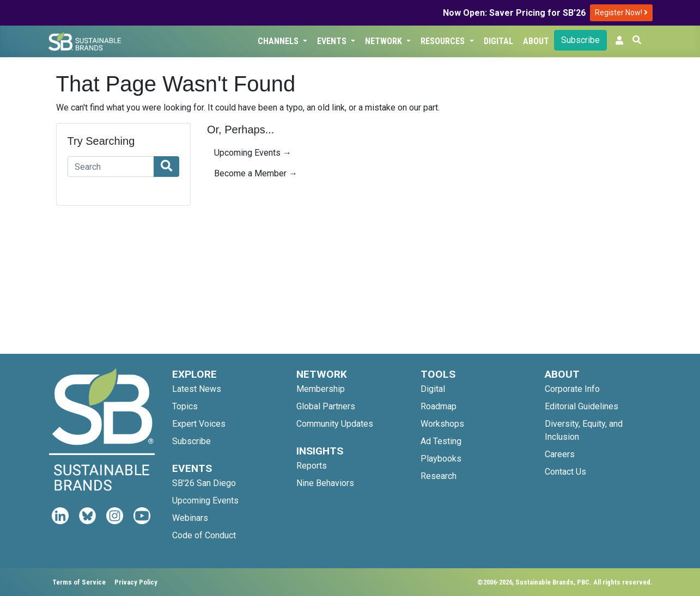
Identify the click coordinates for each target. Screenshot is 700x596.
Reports (312, 466)
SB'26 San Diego (204, 483)
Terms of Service (79, 582)
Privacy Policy (136, 582)
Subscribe (580, 40)
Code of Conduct (204, 535)
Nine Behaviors (325, 483)
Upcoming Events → (253, 153)
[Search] (111, 167)
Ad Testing (441, 441)
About (536, 41)
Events (333, 41)
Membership (321, 389)
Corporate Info (572, 389)
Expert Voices (199, 424)
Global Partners (326, 406)
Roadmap (439, 406)
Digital (498, 41)
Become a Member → (256, 173)
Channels (279, 41)
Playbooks (441, 459)
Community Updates (335, 424)
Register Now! (621, 13)
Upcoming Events (205, 500)
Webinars (190, 518)
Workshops (442, 424)
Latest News (197, 389)
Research (439, 476)
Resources (444, 41)
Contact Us (565, 472)
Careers (560, 454)
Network (385, 41)
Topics (185, 406)
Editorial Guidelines (582, 406)
